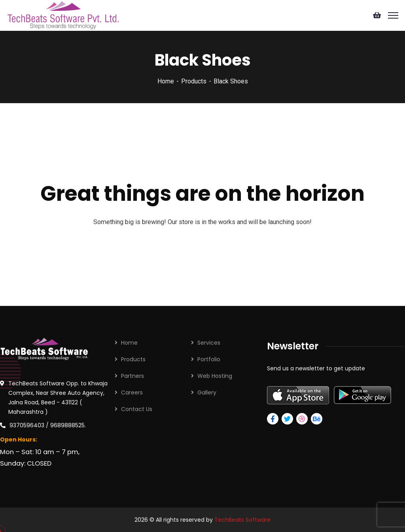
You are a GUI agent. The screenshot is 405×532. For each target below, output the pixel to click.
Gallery (207, 392)
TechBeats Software (242, 520)
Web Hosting (215, 376)
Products (194, 81)
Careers (132, 392)
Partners (132, 376)
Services (209, 343)
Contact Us (137, 409)
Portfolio (209, 359)
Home (166, 81)
